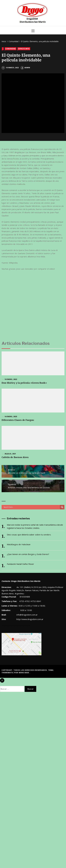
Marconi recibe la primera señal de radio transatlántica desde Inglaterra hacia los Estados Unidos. (35, 526)
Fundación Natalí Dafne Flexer (20, 564)
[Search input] (31, 507)
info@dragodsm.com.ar (27, 615)
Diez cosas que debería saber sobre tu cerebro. (29, 535)
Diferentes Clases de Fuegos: (18, 420)
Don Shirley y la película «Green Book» (24, 383)
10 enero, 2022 (11, 379)
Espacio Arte (24, 49)
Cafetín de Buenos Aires (15, 457)
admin (25, 68)
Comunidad (10, 49)
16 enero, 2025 (11, 417)
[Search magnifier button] (62, 507)
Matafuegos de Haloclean (19, 544)
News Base (24, 673)
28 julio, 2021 (10, 454)
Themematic (8, 673)
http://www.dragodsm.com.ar (30, 619)
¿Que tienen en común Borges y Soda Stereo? (28, 554)
